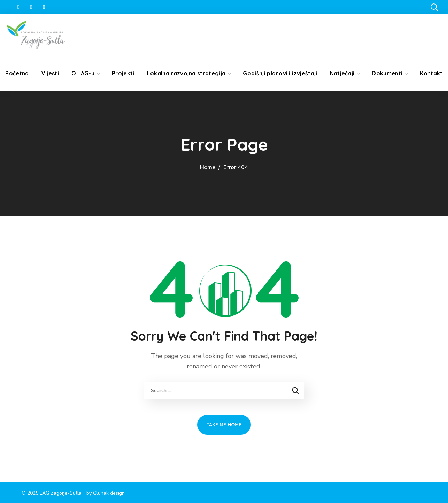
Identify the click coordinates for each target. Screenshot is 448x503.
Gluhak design (109, 493)
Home (208, 167)
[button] (434, 7)
